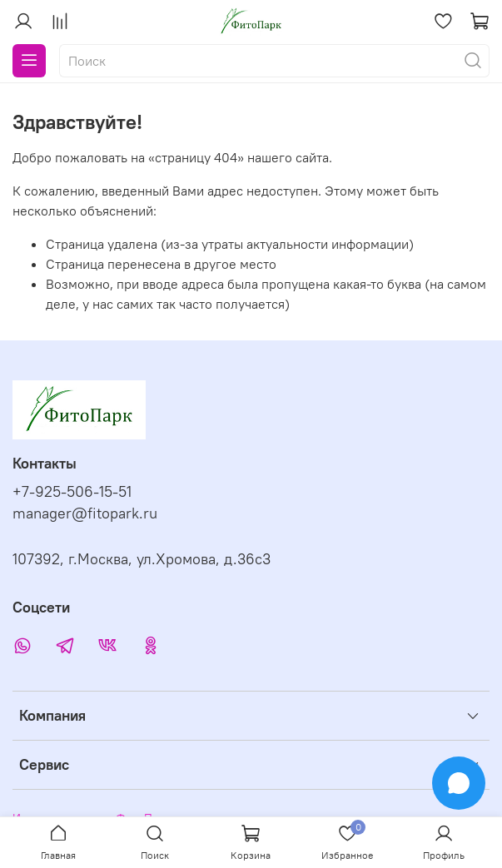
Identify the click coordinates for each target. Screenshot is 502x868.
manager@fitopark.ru (85, 513)
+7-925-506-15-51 (72, 492)
